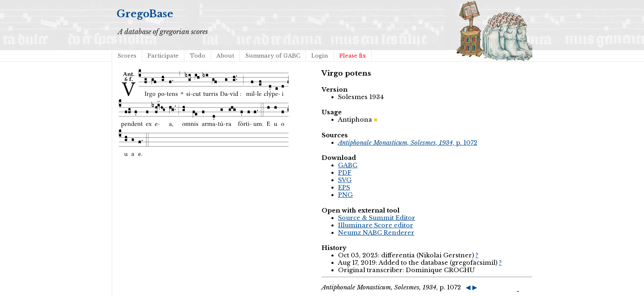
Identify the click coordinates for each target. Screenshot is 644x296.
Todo (198, 56)
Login (320, 56)
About (225, 56)
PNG (345, 195)
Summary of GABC (273, 56)
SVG (345, 180)
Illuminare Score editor (376, 225)
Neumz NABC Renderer (376, 233)
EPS (344, 187)
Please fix (353, 56)
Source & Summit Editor (377, 218)
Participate (163, 56)
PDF (345, 173)
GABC (348, 165)
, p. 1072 (408, 143)
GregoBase (145, 14)
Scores (127, 56)
